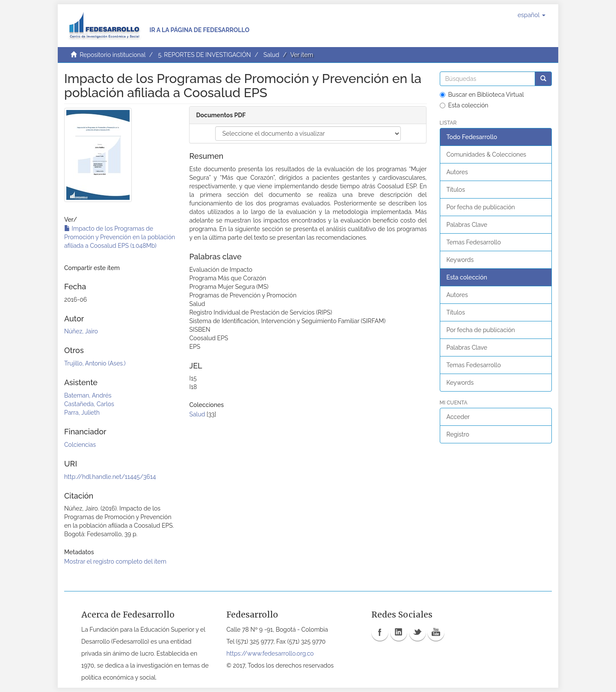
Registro (458, 434)
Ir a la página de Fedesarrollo (199, 30)
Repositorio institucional (113, 55)
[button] (532, 15)
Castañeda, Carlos (89, 404)
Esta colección (464, 105)
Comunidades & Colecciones (487, 154)
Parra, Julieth (82, 413)
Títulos (456, 190)
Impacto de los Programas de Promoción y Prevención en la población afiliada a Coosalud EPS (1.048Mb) (120, 237)
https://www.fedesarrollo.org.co (270, 653)
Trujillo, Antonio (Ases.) (95, 363)
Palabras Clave (467, 225)
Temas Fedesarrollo (474, 242)
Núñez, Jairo (81, 331)
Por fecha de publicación (481, 207)
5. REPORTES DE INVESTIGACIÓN (204, 55)
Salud (271, 55)
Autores (457, 172)
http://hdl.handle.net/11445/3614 (110, 477)
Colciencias (80, 445)
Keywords (460, 260)
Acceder (458, 417)
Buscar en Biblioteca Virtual (482, 95)
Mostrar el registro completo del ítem (115, 561)
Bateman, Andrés (88, 395)
